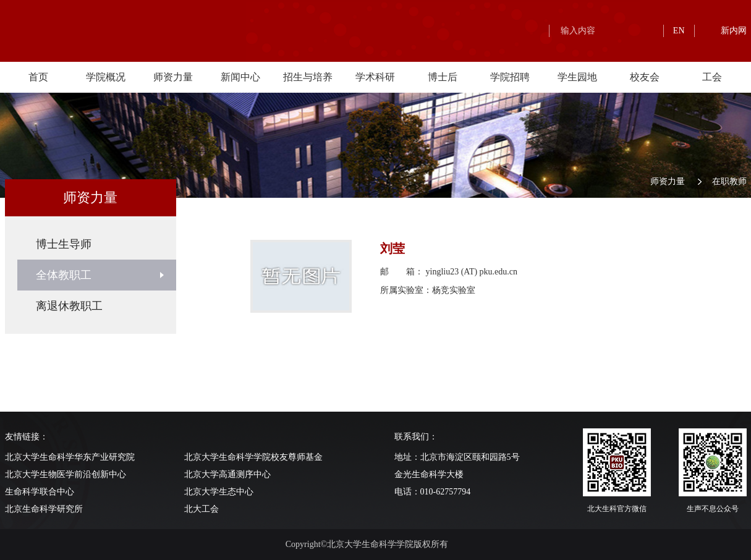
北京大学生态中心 (219, 492)
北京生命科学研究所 (44, 509)
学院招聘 (510, 77)
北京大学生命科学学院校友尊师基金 (253, 457)
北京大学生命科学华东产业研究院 (70, 457)
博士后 (443, 77)
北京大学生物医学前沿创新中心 (66, 474)
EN (679, 31)
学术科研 (375, 77)
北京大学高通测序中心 (227, 474)
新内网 (734, 31)
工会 (712, 77)
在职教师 (729, 181)
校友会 (645, 77)
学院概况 (106, 77)
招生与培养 (308, 77)
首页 (38, 77)
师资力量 (173, 77)
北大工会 (202, 509)
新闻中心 (240, 77)
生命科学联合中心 (40, 492)
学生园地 (577, 77)
